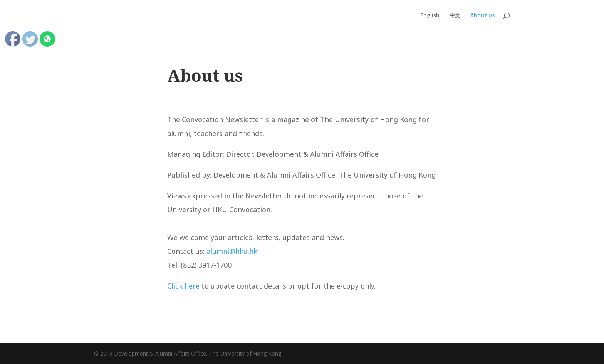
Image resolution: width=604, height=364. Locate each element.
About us (482, 16)
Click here (183, 286)
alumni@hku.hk (232, 251)
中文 (455, 16)
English (430, 16)
